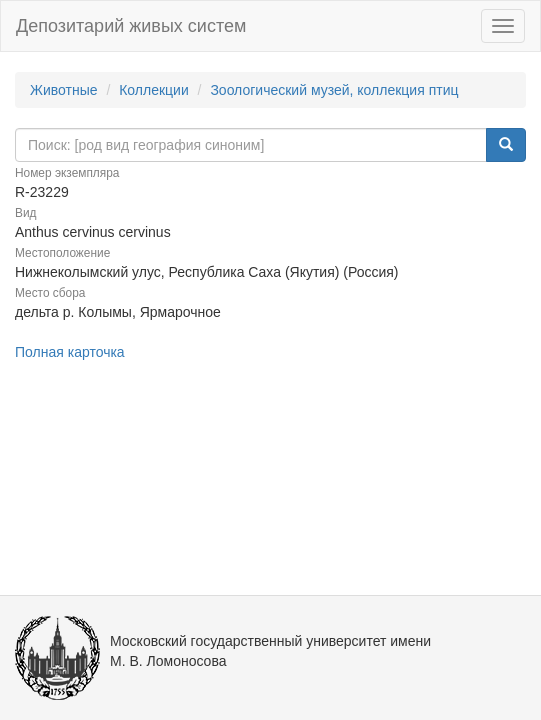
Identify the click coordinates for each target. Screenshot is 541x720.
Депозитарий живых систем (131, 26)
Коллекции (154, 90)
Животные (64, 90)
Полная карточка (70, 352)
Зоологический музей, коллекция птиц (334, 90)
